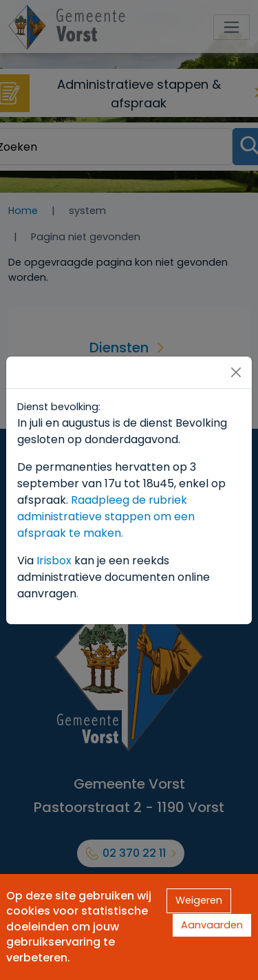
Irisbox (54, 561)
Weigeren (199, 900)
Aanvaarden (212, 925)
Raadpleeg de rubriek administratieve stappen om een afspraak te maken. (106, 516)
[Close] (236, 372)
